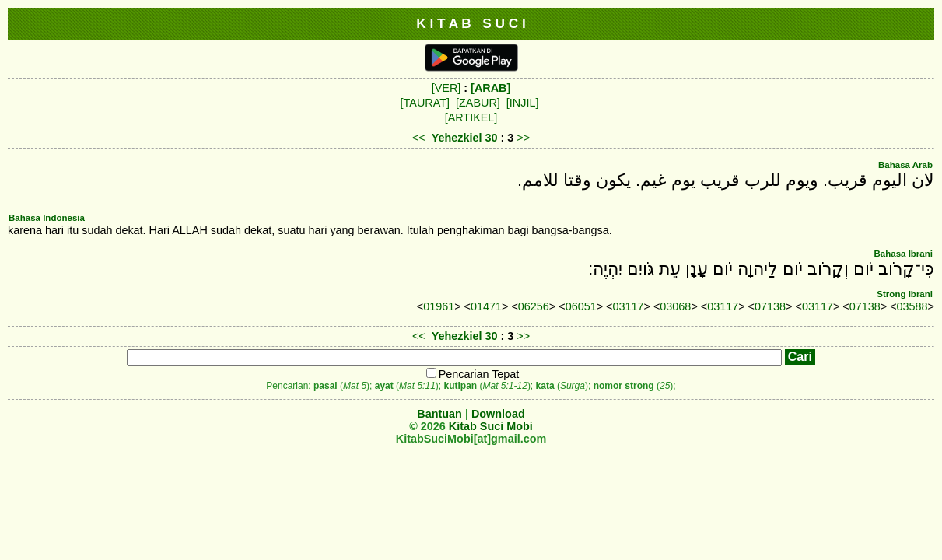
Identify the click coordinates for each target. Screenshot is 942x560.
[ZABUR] (478, 103)
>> (523, 138)
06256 (534, 306)
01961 (439, 306)
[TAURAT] (425, 103)
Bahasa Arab (905, 165)
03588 (912, 306)
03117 (629, 306)
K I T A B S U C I (471, 23)
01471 (486, 306)
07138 (770, 306)
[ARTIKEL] (471, 117)
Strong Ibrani (905, 294)
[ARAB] (490, 88)
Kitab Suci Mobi (491, 426)
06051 (581, 306)
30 (493, 138)
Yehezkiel (457, 138)
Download (498, 414)
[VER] (446, 88)
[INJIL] (523, 103)
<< (419, 138)
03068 (675, 306)
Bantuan (439, 414)
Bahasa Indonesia (47, 218)
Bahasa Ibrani (903, 254)
